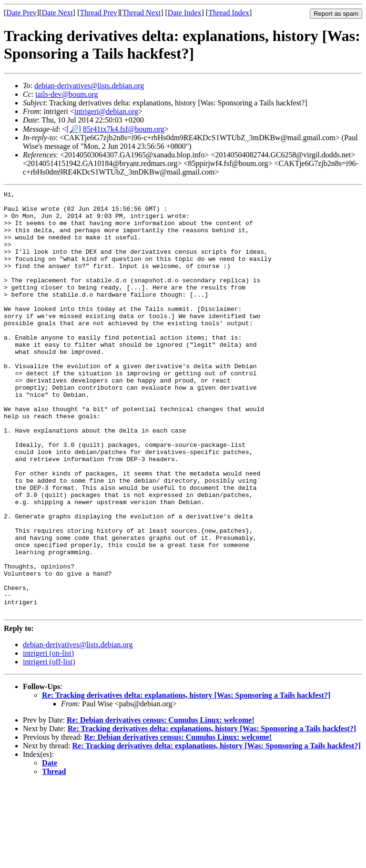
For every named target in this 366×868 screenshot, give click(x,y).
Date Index (185, 13)
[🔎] (74, 129)
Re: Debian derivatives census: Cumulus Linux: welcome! (161, 804)
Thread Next (142, 13)
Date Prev (21, 13)
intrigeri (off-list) (49, 746)
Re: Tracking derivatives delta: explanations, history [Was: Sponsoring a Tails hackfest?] (186, 780)
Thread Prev (98, 13)
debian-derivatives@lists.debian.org (89, 86)
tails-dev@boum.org (66, 94)
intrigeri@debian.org (106, 111)
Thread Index (229, 13)
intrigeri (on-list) (48, 738)
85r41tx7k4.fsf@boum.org (124, 129)
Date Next (57, 13)
